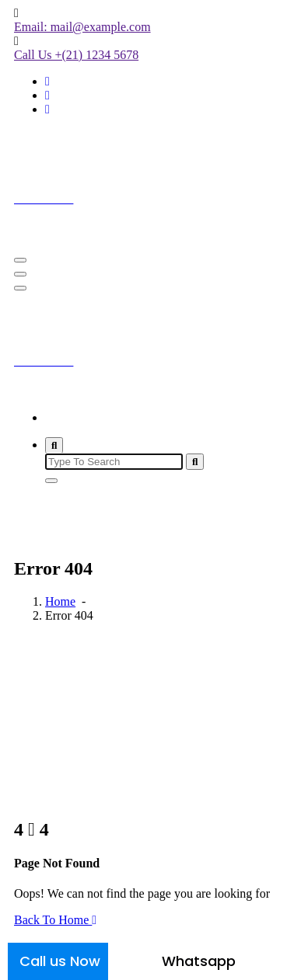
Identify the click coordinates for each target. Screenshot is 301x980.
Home (60, 417)
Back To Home (55, 920)
